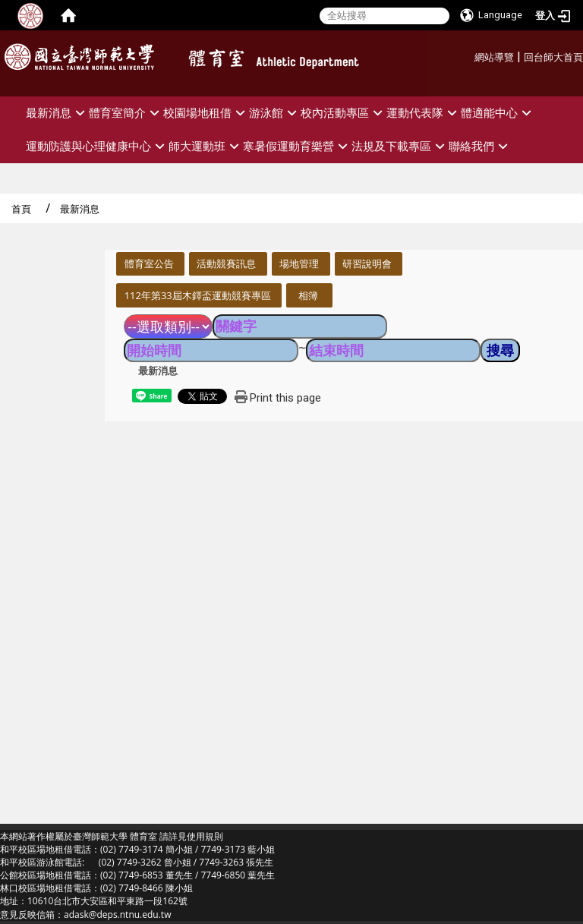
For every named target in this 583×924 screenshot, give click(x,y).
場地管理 (299, 263)
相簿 (308, 295)
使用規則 (205, 836)
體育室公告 (149, 263)
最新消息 (57, 113)
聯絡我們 (480, 146)
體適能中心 (498, 113)
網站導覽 (494, 57)
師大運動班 (206, 146)
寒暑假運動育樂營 (297, 146)
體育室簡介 (126, 113)
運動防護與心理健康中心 (97, 146)
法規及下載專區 (400, 146)
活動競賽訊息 (226, 263)
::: (469, 55)
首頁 (21, 209)
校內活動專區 (343, 113)
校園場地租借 (206, 113)
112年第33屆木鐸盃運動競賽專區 (198, 295)
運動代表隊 (424, 113)
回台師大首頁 (553, 57)
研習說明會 (367, 263)
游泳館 (275, 113)
